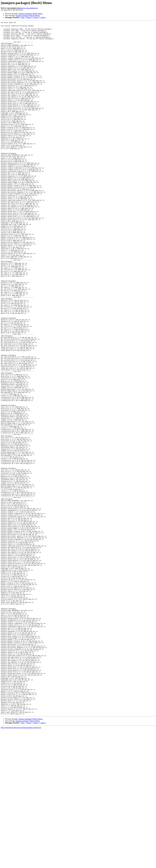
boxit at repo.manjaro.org (29, 8)
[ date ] (23, 17)
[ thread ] (29, 17)
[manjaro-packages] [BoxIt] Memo (30, 14)
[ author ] (43, 17)
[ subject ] (36, 17)
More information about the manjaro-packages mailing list (21, 866)
